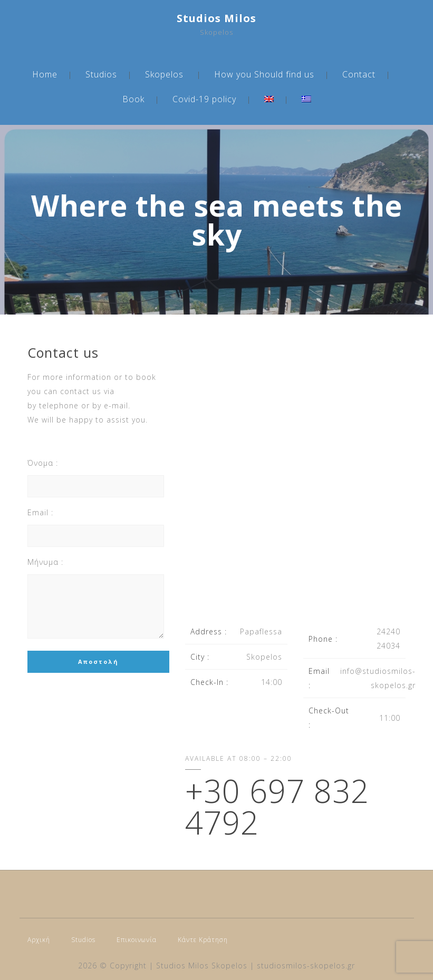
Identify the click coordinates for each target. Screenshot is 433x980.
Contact (359, 74)
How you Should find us (264, 74)
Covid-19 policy (204, 99)
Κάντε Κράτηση (203, 940)
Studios (101, 74)
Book (133, 99)
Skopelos (164, 74)
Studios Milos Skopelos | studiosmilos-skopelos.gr (256, 966)
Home (45, 74)
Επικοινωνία (137, 940)
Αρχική (39, 940)
